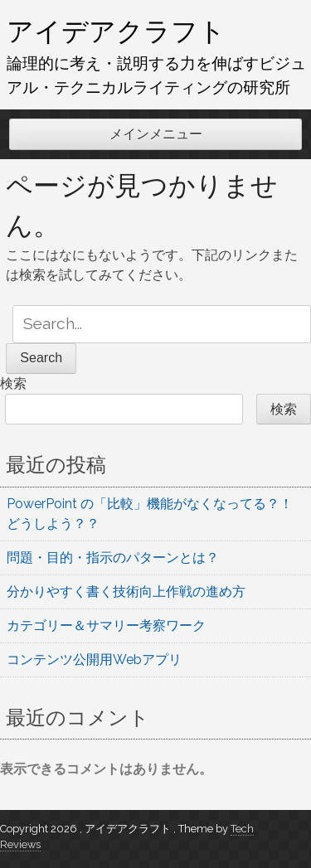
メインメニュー (156, 134)
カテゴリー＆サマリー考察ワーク (106, 626)
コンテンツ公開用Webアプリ (94, 659)
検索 (13, 383)
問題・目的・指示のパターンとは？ (113, 558)
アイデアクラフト (116, 31)
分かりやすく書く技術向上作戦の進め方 (126, 592)
